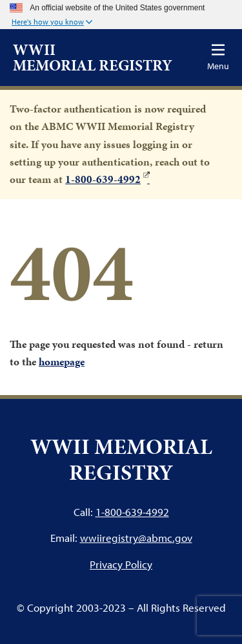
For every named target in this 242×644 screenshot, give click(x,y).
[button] (52, 23)
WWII (93, 58)
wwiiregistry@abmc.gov (136, 538)
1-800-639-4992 (103, 179)
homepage (62, 361)
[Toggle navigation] (218, 57)
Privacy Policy (121, 564)
